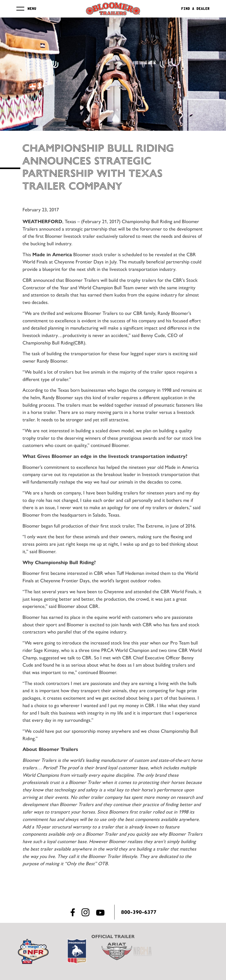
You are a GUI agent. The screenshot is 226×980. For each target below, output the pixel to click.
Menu (30, 9)
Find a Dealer (197, 9)
